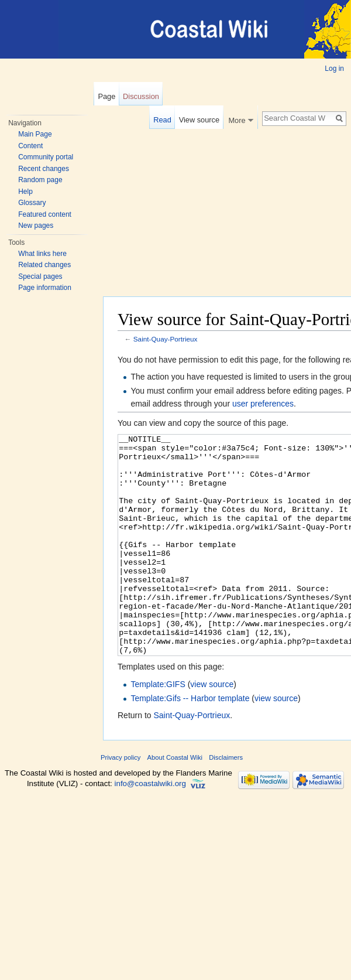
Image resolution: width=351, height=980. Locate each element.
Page (106, 96)
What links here (42, 254)
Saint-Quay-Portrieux (166, 339)
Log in (334, 69)
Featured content (45, 214)
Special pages (40, 276)
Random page (40, 180)
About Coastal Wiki (175, 801)
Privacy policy (121, 801)
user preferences (263, 404)
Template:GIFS (158, 728)
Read (162, 120)
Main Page (35, 134)
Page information (45, 288)
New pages (36, 226)
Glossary (32, 203)
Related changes (44, 265)
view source (212, 728)
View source (199, 120)
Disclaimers (226, 801)
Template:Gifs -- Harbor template (190, 742)
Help (25, 192)
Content (30, 146)
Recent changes (44, 169)
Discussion (141, 96)
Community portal (46, 157)
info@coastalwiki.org (150, 827)
